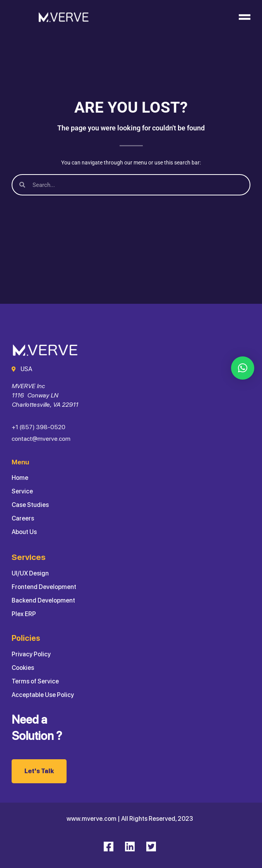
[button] (243, 368)
